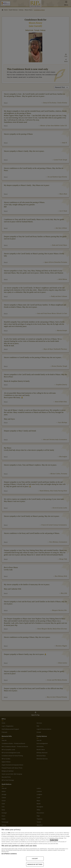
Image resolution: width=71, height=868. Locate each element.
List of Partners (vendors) (9, 854)
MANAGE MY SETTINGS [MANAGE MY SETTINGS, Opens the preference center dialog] (35, 864)
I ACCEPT (35, 859)
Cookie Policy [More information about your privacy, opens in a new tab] (54, 840)
